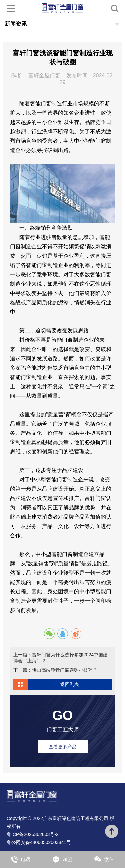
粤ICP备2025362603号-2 (33, 834)
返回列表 (70, 684)
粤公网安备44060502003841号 (39, 842)
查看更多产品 (63, 747)
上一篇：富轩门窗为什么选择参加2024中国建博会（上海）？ (60, 658)
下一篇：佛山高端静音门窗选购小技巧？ (55, 670)
